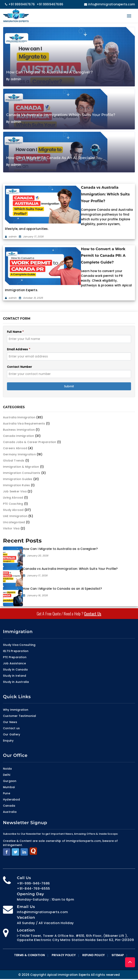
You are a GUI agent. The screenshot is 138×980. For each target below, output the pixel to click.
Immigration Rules (16, 485)
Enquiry (8, 741)
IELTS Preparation (16, 651)
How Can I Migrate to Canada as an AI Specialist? (62, 589)
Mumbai (9, 787)
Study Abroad (13, 510)
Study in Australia (16, 682)
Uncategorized (14, 522)
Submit (69, 386)
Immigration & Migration (21, 467)
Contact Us (93, 614)
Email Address (19, 349)
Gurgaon (10, 781)
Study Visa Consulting (19, 645)
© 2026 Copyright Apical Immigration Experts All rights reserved (69, 975)
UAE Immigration (15, 516)
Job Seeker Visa (15, 491)
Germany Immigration (19, 454)
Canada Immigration (19, 436)
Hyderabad (11, 799)
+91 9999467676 (20, 4)
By (8, 79)
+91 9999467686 (50, 4)
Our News (10, 722)
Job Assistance (14, 663)
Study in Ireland (15, 676)
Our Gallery (12, 734)
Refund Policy (94, 955)
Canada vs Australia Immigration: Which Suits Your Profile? (70, 569)
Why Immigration (16, 710)
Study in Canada (15, 670)
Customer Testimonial (19, 716)
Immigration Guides (18, 479)
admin (16, 79)
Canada (9, 806)
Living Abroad (13, 498)
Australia (10, 812)
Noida (7, 769)
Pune (7, 793)
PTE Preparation (15, 657)
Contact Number (19, 367)
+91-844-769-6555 (34, 889)
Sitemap (118, 955)
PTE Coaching (13, 504)
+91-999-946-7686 (33, 883)
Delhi (7, 775)
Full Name (15, 332)
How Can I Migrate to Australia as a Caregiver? (60, 549)
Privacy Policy (64, 955)
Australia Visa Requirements (24, 424)
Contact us (11, 728)
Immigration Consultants (22, 473)
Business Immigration (19, 430)
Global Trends (14, 461)
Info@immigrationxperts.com (42, 912)
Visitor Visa (11, 528)
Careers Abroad (15, 448)
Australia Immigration (19, 417)
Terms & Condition (30, 955)
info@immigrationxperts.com (109, 4)
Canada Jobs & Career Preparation (30, 442)
